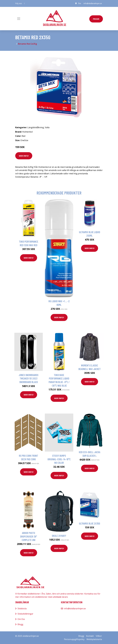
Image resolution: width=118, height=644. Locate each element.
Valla (47, 127)
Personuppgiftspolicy (74, 639)
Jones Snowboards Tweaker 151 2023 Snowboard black (29, 378)
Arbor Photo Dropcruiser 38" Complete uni (29, 536)
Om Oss (21, 619)
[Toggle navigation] (19, 19)
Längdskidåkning (36, 127)
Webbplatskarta (94, 639)
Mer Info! (24, 156)
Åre (80, 3)
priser (96, 19)
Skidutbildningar (25, 614)
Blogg (20, 624)
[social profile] (24, 3)
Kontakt (90, 636)
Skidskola (22, 609)
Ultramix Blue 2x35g (90, 523)
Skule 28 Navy (59, 536)
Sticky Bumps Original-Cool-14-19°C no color (59, 459)
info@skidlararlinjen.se (93, 3)
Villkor (99, 636)
